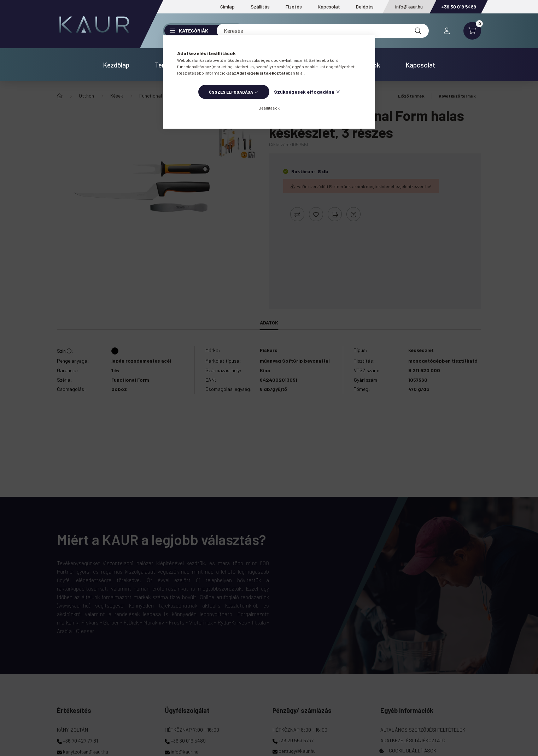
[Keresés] (323, 31)
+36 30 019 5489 (459, 7)
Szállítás (260, 7)
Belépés (365, 7)
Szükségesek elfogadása (304, 92)
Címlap (227, 7)
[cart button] (472, 31)
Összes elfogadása (231, 92)
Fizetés (294, 7)
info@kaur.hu (409, 7)
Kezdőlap (116, 65)
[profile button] (447, 31)
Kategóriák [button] (189, 31)
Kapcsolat (329, 7)
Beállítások (269, 108)
